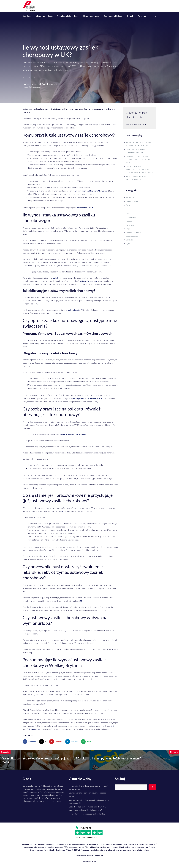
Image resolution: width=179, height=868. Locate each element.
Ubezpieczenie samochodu (68, 16)
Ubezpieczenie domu (44, 16)
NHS (113, 726)
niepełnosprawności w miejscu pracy (86, 398)
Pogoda (129, 221)
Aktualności (130, 197)
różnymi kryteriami (89, 281)
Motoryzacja (131, 217)
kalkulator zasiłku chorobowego (73, 434)
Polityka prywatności (84, 856)
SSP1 (62, 511)
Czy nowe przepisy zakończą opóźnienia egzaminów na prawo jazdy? (138, 159)
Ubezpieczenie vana (91, 16)
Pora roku (130, 225)
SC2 (80, 601)
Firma (128, 205)
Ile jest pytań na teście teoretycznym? (116, 758)
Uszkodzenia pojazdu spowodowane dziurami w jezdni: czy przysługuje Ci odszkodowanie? (140, 169)
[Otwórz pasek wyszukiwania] (156, 16)
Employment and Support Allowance (91, 191)
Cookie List (98, 856)
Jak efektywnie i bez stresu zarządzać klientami (87, 814)
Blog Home (27, 16)
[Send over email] (87, 742)
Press (128, 229)
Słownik (130, 16)
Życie (128, 244)
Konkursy (130, 213)
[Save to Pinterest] (56, 742)
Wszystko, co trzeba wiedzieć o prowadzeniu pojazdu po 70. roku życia (44, 760)
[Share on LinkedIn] (72, 742)
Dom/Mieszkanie (133, 201)
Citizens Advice (33, 729)
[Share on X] (43, 742)
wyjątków (57, 278)
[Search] (152, 787)
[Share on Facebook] (30, 742)
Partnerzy (142, 16)
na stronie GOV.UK (85, 208)
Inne (128, 209)
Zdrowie (129, 240)
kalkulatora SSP (75, 310)
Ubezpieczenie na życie (113, 16)
